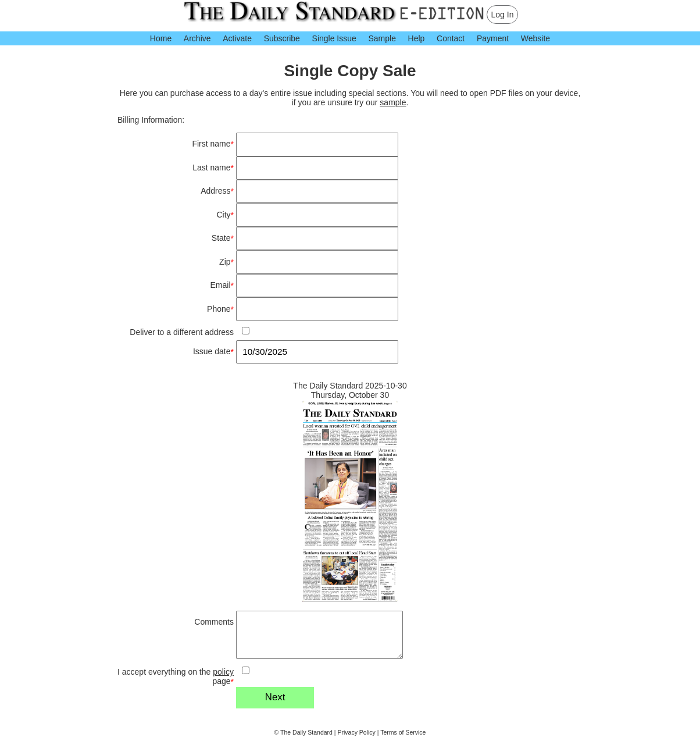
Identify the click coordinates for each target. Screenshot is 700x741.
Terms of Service (403, 732)
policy (223, 672)
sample (393, 102)
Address (217, 191)
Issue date (213, 352)
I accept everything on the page (176, 677)
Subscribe (282, 38)
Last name (213, 168)
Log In (503, 15)
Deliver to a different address (182, 332)
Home (161, 38)
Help (417, 38)
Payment (493, 38)
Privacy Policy (357, 732)
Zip (226, 262)
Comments (214, 622)
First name (213, 144)
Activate (237, 38)
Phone (220, 309)
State (223, 238)
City (225, 215)
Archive (197, 38)
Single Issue (334, 38)
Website (535, 38)
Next (275, 697)
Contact (451, 38)
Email (222, 285)
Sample (382, 38)
